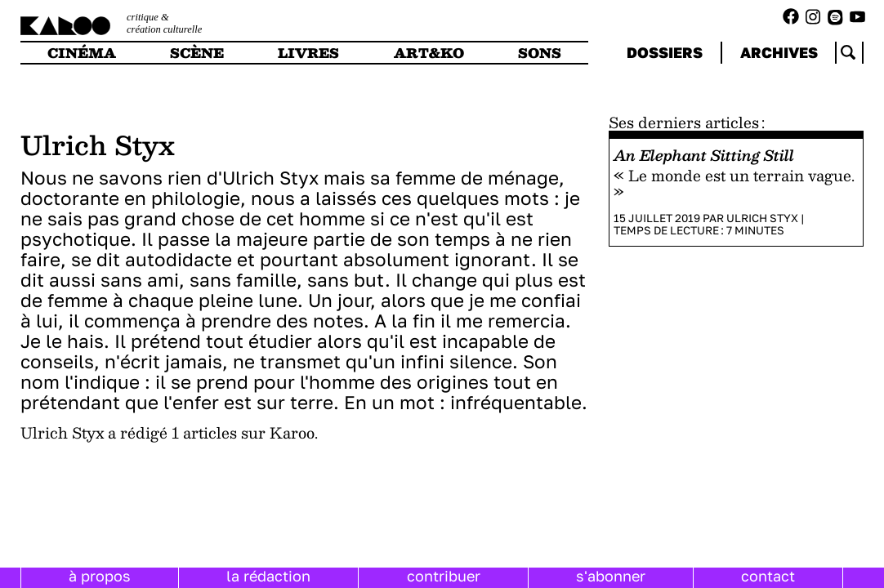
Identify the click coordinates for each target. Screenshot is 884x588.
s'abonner (611, 576)
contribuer (444, 576)
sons (540, 53)
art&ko (429, 53)
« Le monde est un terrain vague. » (734, 183)
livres (308, 53)
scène (197, 53)
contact (768, 576)
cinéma (82, 53)
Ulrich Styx (762, 218)
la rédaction (268, 576)
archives (779, 52)
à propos (100, 576)
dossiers (665, 52)
